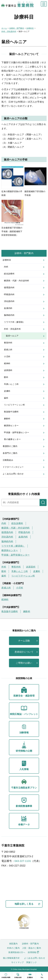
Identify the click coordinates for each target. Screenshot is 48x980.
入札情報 (24, 765)
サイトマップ (18, 962)
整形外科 (8, 343)
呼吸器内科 (9, 294)
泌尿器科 (8, 370)
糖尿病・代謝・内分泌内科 (17, 281)
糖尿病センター (11, 426)
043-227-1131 (23, 861)
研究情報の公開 (24, 747)
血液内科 (8, 308)
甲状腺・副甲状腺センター (17, 432)
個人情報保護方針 (11, 958)
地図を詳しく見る (24, 904)
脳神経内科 (9, 315)
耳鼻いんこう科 (11, 384)
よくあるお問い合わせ (13, 474)
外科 (4, 567)
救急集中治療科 (11, 412)
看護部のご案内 (10, 446)
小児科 (7, 357)
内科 (6, 267)
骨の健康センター (12, 439)
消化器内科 (9, 301)
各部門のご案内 (10, 453)
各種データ (24, 820)
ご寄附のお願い (24, 663)
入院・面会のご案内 (32, 948)
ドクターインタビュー (13, 467)
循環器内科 (9, 288)
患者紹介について (24, 652)
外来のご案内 (13, 948)
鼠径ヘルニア (12, 336)
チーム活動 (24, 641)
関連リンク (32, 962)
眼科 (6, 377)
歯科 (6, 398)
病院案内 (13, 944)
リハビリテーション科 (14, 405)
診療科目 (7, 260)
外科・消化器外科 (12, 329)
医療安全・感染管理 (24, 692)
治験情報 (24, 729)
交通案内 (30, 975)
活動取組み (8, 460)
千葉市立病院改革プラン (24, 784)
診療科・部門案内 (24, 253)
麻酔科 (7, 419)
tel (42, 975)
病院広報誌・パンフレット (24, 710)
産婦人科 (8, 350)
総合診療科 (9, 274)
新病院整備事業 (24, 802)
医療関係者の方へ (17, 952)
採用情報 (32, 952)
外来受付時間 (6, 975)
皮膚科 (7, 391)
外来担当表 (18, 975)
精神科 (7, 363)
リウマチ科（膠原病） (14, 322)
